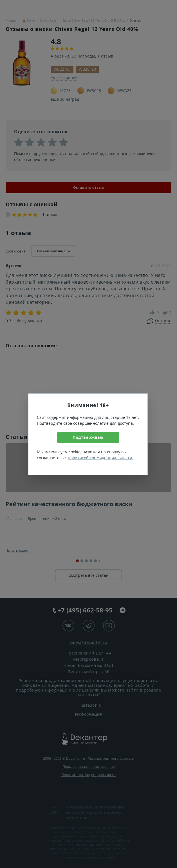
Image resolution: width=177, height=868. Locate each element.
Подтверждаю (88, 437)
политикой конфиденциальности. (100, 458)
